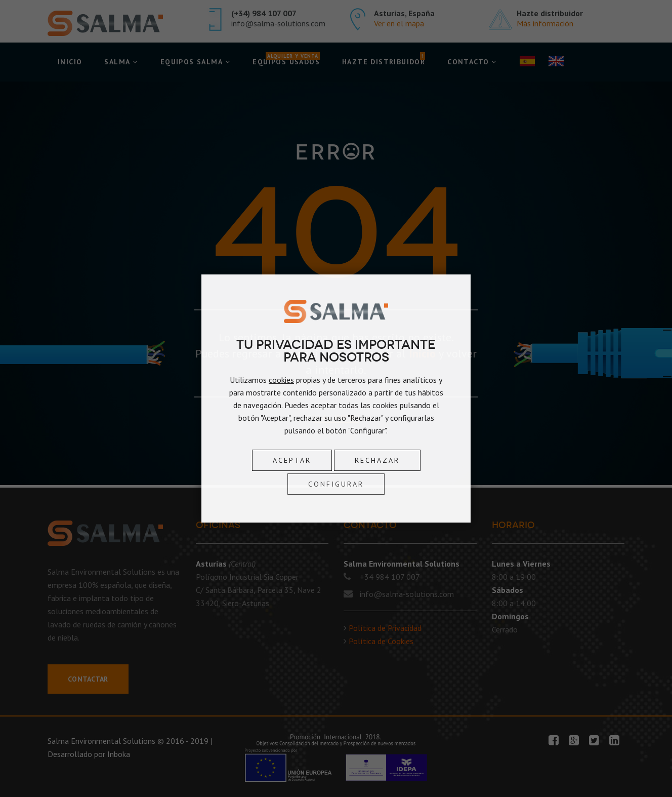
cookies (281, 380)
